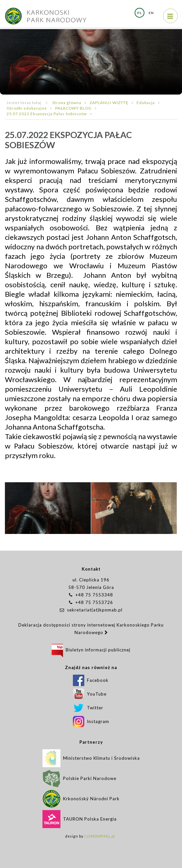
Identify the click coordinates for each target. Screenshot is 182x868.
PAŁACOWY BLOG (73, 108)
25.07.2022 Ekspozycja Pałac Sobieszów (47, 114)
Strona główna (67, 102)
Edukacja (146, 102)
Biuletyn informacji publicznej (91, 650)
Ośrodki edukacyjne (27, 108)
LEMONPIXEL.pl (101, 836)
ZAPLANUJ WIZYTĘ (109, 102)
